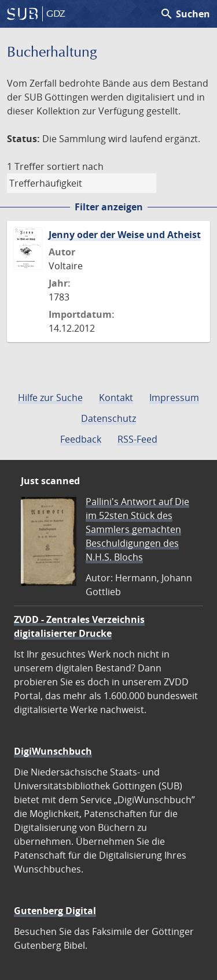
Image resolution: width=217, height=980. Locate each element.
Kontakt (116, 398)
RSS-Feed (137, 439)
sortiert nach (75, 166)
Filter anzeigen (109, 207)
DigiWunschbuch (53, 751)
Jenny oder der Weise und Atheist (125, 235)
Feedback (81, 439)
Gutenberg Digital (55, 911)
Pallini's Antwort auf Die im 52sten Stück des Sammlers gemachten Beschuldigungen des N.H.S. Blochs (137, 529)
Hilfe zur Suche (50, 398)
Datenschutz (108, 418)
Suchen (185, 14)
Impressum (174, 398)
